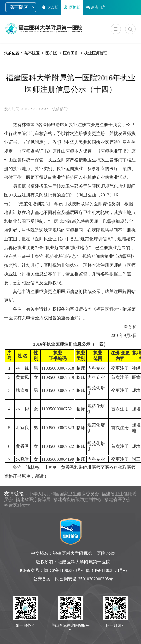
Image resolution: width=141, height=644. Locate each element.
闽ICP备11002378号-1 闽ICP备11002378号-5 (85, 570)
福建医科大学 (17, 505)
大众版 (50, 7)
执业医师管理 (96, 53)
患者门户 (95, 7)
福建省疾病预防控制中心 (77, 500)
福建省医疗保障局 (33, 500)
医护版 (71, 7)
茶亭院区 (32, 53)
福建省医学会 (117, 500)
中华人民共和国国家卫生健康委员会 (64, 494)
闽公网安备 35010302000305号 (84, 579)
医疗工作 (71, 53)
